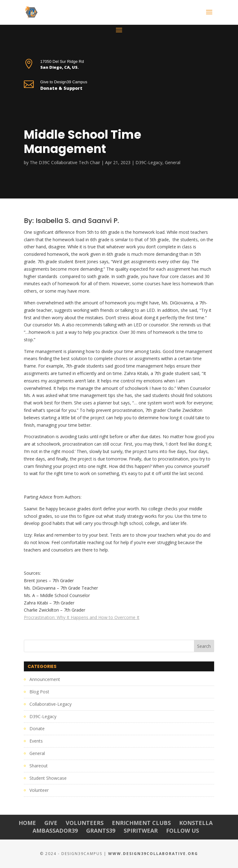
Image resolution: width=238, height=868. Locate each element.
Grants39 (101, 831)
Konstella (196, 823)
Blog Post (39, 692)
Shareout (39, 766)
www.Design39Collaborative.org (153, 854)
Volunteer (39, 790)
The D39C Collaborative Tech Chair (65, 162)
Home (27, 823)
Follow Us (183, 831)
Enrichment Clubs (141, 823)
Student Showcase (48, 778)
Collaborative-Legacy (51, 704)
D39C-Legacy (149, 162)
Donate (37, 728)
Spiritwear (141, 831)
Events (36, 741)
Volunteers (85, 823)
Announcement (45, 679)
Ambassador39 (55, 831)
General (173, 162)
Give (51, 823)
